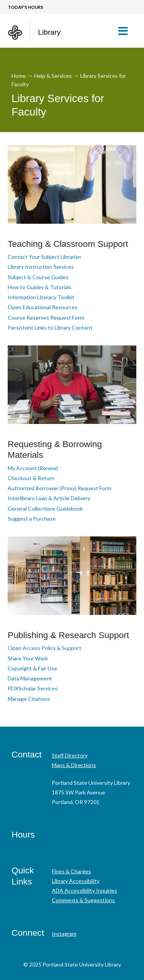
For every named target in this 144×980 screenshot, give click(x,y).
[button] (126, 31)
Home (19, 76)
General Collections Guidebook (45, 508)
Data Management (30, 678)
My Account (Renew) (33, 468)
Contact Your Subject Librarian (44, 257)
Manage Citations (29, 699)
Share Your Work (28, 658)
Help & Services (53, 76)
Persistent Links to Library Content (50, 328)
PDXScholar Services (33, 688)
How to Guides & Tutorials (40, 287)
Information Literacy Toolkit (41, 297)
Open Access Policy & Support (45, 648)
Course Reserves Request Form (46, 317)
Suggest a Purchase (32, 518)
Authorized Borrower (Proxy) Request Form (60, 488)
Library (49, 32)
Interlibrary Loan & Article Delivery (49, 498)
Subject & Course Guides (38, 277)
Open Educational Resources (43, 307)
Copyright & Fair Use (32, 668)
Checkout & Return (31, 478)
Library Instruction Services (41, 267)
